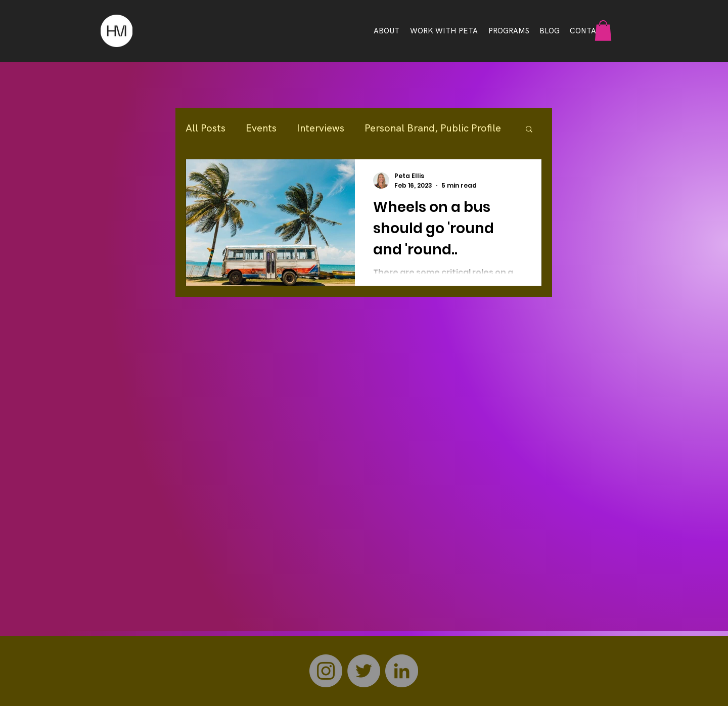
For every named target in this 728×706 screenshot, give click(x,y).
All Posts (206, 128)
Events (261, 128)
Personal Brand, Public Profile (433, 128)
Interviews (321, 128)
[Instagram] (326, 671)
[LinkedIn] (402, 671)
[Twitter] (364, 671)
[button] (603, 31)
